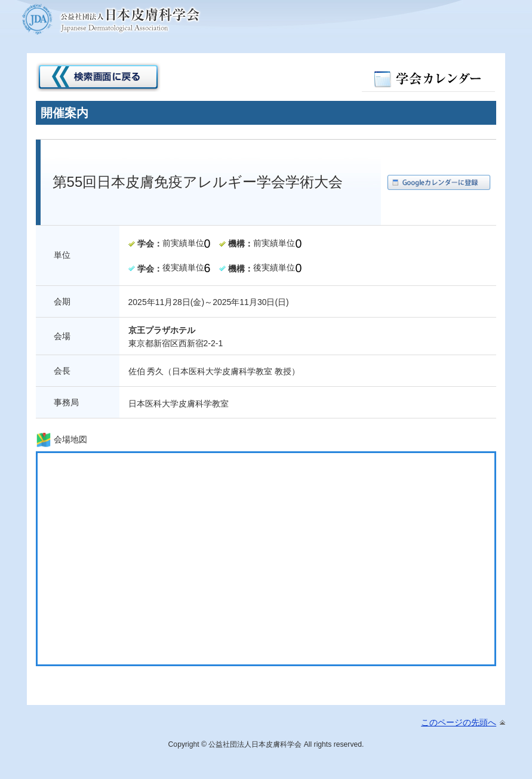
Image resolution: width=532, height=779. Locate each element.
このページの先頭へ (459, 722)
